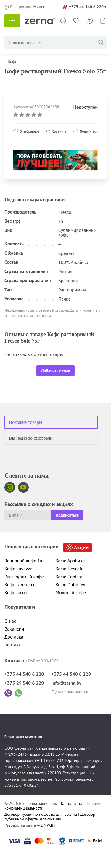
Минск (39, 7)
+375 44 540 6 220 (86, 7)
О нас (10, 621)
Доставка (14, 637)
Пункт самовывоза (71, 692)
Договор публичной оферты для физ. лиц (50, 817)
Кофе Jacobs (17, 592)
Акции (81, 547)
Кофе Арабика (70, 561)
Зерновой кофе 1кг (24, 561)
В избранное (30, 131)
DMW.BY (48, 825)
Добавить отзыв (55, 371)
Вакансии (14, 629)
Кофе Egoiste (69, 577)
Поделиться (89, 131)
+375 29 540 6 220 (24, 683)
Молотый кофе (71, 592)
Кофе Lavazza (18, 569)
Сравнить (59, 131)
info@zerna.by (66, 683)
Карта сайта (72, 803)
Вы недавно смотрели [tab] (31, 438)
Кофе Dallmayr (71, 584)
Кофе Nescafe (70, 569)
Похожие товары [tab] (26, 422)
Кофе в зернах (20, 584)
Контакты (14, 645)
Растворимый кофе (24, 577)
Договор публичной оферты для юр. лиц (41, 814)
